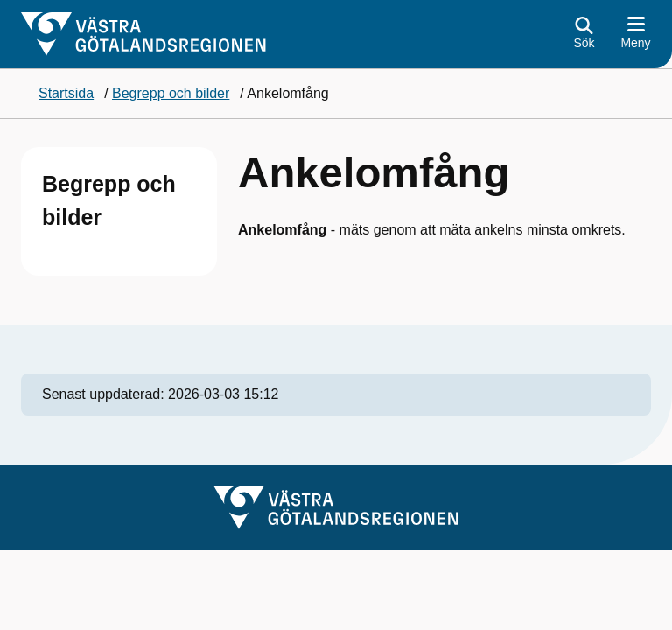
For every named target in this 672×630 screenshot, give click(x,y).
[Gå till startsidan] (143, 34)
